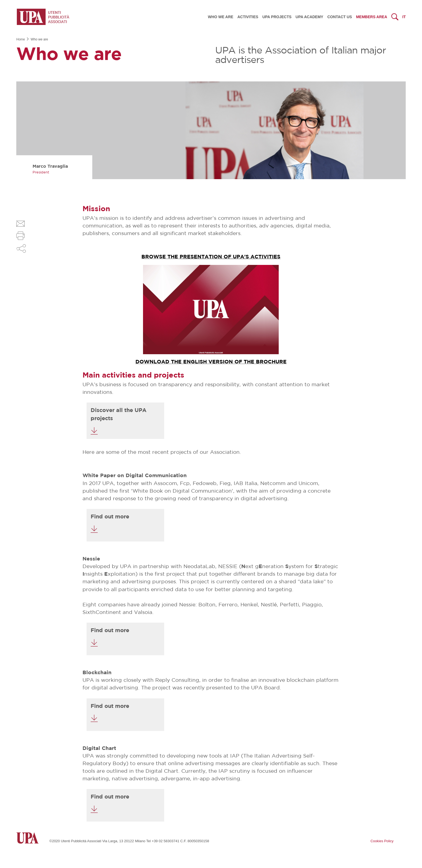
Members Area (372, 17)
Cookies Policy (382, 841)
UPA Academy (309, 17)
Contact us (340, 17)
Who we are (221, 17)
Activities (248, 17)
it (404, 17)
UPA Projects (277, 17)
